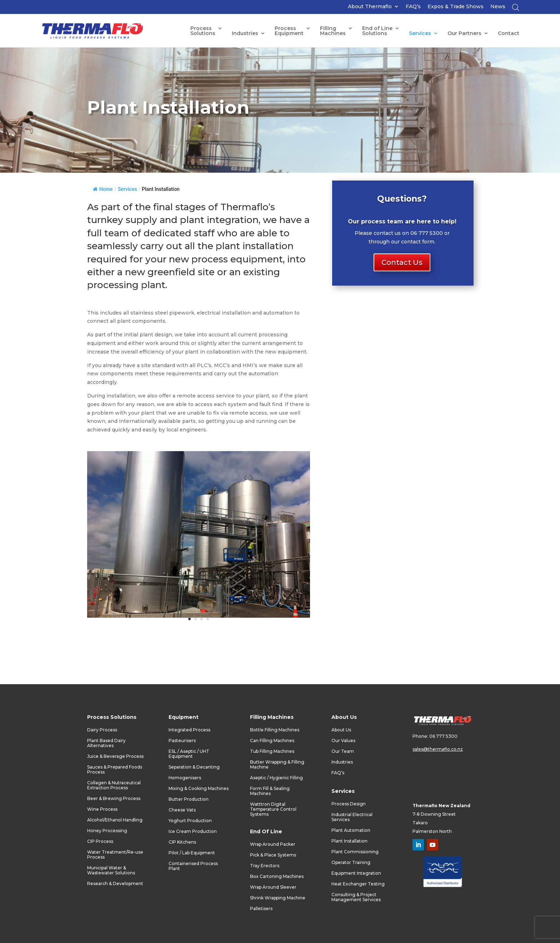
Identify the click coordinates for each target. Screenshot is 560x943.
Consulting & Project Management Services (356, 897)
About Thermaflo (370, 7)
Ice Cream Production (193, 831)
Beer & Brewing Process (114, 799)
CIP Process (100, 841)
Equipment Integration (356, 873)
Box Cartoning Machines (277, 877)
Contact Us (402, 262)
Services (420, 34)
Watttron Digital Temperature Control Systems (273, 809)
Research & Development (115, 884)
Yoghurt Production (190, 821)
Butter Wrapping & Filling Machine (277, 765)
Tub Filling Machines (272, 751)
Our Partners (464, 34)
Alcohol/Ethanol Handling (115, 820)
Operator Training (351, 863)
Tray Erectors (265, 866)
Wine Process (102, 809)
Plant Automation (351, 830)
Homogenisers (185, 778)
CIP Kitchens (182, 842)
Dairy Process (102, 730)
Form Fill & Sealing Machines (270, 791)
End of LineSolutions (377, 31)
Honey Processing (107, 831)
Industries (245, 34)
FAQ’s (413, 7)
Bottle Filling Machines (275, 730)
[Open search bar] (516, 9)
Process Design (349, 804)
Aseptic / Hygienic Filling (276, 778)
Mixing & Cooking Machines (199, 789)
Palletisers (261, 909)
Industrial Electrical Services (352, 817)
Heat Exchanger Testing (358, 884)
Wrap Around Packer (273, 844)
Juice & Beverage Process (115, 756)
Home (103, 189)
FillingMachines (333, 31)
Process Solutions (203, 31)
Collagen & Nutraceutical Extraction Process (114, 785)
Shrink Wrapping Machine (278, 898)
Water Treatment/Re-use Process (115, 855)
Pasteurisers (182, 741)
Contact (509, 34)
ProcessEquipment (289, 31)
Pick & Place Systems (273, 855)
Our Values (343, 741)
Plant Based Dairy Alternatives (106, 743)
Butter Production (189, 799)
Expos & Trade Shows (456, 7)
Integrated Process (189, 730)
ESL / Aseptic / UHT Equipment (189, 754)
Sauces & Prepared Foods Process (115, 770)
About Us (341, 730)
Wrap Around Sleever (273, 887)
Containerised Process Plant (193, 866)
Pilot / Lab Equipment (192, 853)
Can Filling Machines (272, 741)
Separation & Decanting (194, 767)
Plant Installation (349, 841)
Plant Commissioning (355, 852)
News (498, 7)
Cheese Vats (182, 810)
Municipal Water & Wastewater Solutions (111, 870)
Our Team (343, 751)
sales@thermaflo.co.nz (438, 749)
